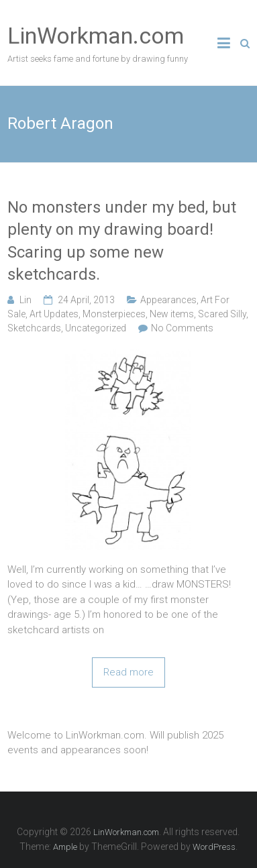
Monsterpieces (114, 314)
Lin (25, 300)
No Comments (182, 328)
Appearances (168, 300)
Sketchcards (34, 328)
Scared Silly (222, 314)
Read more (128, 672)
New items (172, 314)
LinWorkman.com (96, 36)
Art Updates (54, 314)
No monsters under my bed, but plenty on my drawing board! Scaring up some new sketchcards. (122, 241)
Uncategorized (96, 328)
